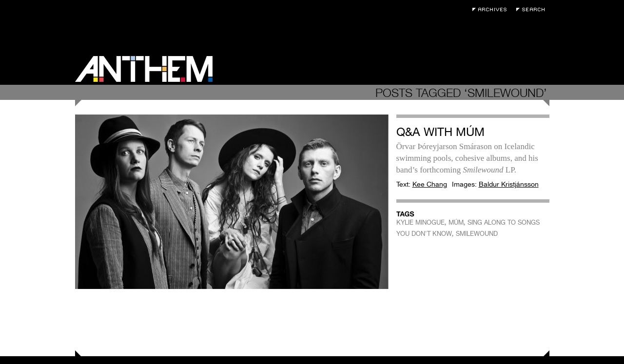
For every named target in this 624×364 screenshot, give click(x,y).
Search (533, 10)
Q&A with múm (440, 132)
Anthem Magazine (144, 69)
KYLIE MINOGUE (420, 222)
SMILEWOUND (477, 234)
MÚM (456, 222)
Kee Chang (430, 184)
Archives (492, 10)
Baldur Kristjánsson (509, 184)
